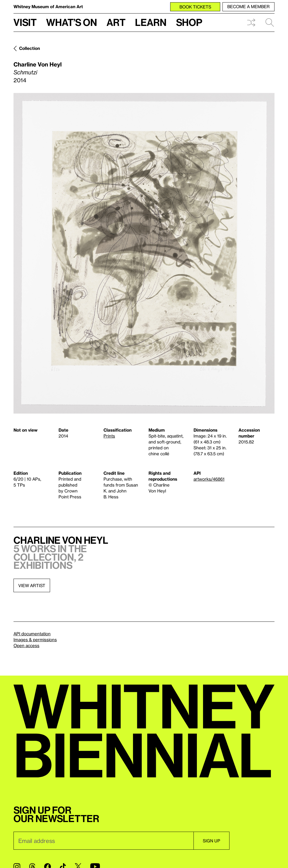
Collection (30, 48)
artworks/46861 (209, 479)
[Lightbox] (144, 253)
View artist (32, 585)
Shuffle (251, 23)
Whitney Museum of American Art (48, 6)
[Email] (103, 841)
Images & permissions (35, 640)
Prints (109, 436)
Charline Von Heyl (38, 64)
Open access (26, 645)
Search (270, 23)
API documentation (32, 634)
